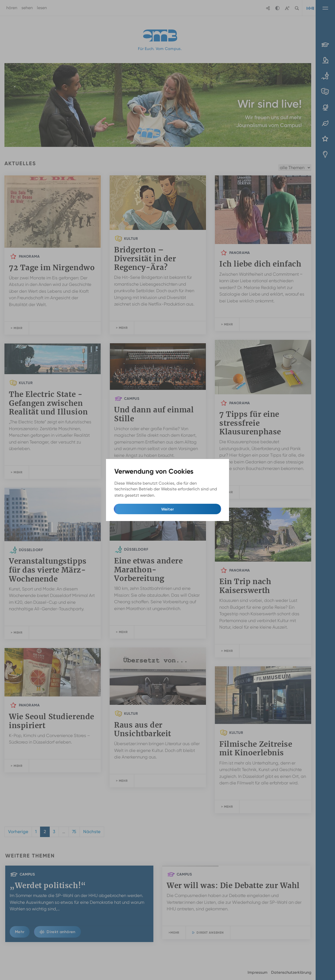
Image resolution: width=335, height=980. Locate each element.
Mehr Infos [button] (167, 495)
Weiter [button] (168, 509)
